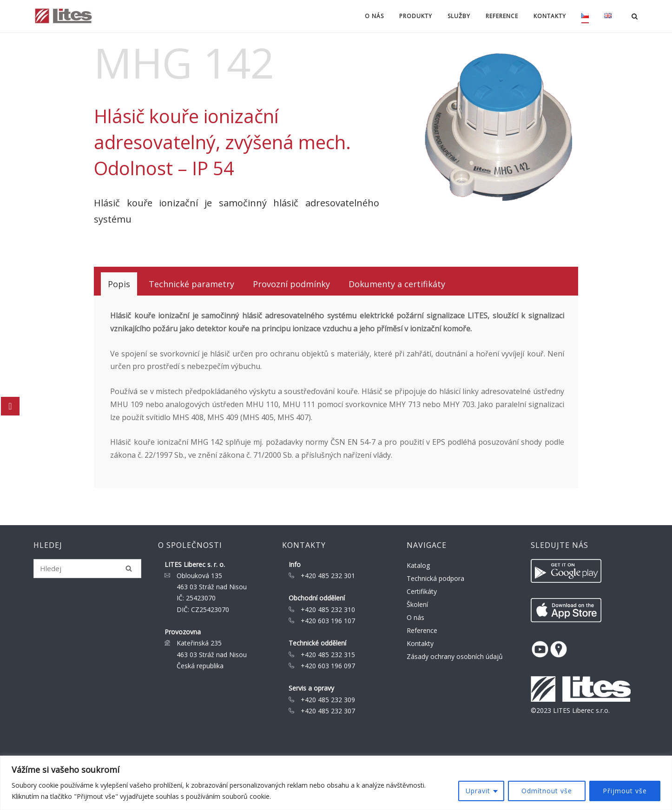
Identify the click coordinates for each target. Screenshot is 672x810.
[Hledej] (129, 568)
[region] (336, 783)
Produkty (416, 16)
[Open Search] (635, 17)
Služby (459, 16)
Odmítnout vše (547, 791)
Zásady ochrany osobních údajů (455, 656)
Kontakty (550, 16)
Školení (417, 604)
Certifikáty (422, 591)
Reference (502, 16)
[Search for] (87, 569)
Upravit (478, 791)
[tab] (119, 284)
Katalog (418, 565)
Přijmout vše (625, 791)
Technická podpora (435, 578)
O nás (374, 16)
